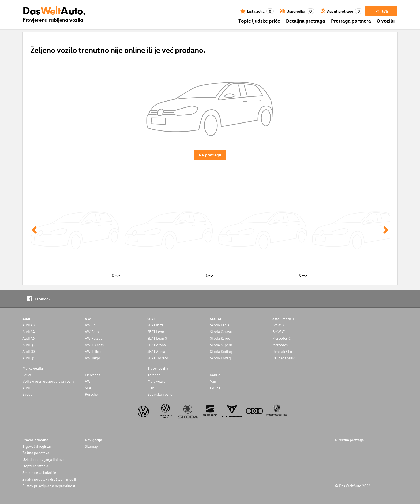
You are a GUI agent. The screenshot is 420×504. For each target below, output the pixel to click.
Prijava (382, 11)
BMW (27, 375)
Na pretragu (210, 155)
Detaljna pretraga (306, 20)
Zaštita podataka (36, 453)
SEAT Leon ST (158, 338)
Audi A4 (29, 332)
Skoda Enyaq (220, 358)
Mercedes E (282, 345)
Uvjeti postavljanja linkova (44, 459)
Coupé (215, 388)
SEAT (89, 388)
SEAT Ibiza (155, 325)
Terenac (154, 375)
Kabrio (215, 375)
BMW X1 (279, 332)
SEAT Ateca (156, 351)
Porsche (91, 394)
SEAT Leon (156, 332)
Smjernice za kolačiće (39, 473)
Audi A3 (29, 325)
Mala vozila (157, 381)
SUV (151, 388)
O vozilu (386, 20)
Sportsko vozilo (160, 394)
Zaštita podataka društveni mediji (49, 479)
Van (213, 381)
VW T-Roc (93, 351)
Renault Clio (282, 351)
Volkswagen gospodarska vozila (48, 381)
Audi (26, 388)
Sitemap (91, 446)
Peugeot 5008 (284, 358)
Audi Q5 (29, 358)
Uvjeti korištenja (35, 466)
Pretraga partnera (351, 20)
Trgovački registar (37, 446)
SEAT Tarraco (158, 358)
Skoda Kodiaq (221, 351)
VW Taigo (93, 358)
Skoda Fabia (220, 325)
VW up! (91, 325)
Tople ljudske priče (259, 20)
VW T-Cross (94, 345)
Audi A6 (29, 338)
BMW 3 (278, 325)
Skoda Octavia (221, 332)
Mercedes (93, 375)
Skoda (27, 394)
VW (88, 381)
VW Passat (93, 338)
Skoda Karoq (220, 338)
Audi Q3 (29, 351)
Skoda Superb (221, 345)
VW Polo (92, 332)
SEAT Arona (157, 345)
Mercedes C (282, 338)
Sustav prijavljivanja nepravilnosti (49, 486)
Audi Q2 (29, 345)
